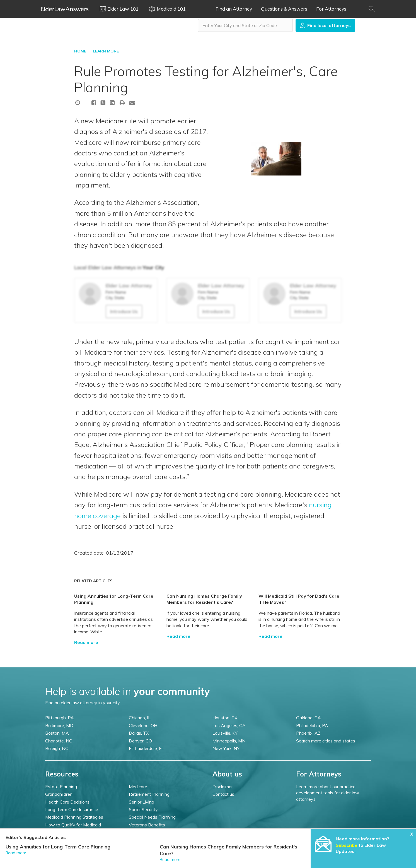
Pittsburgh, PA (60, 718)
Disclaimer (223, 787)
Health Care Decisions (67, 802)
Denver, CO (140, 741)
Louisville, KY (225, 733)
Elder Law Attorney (129, 286)
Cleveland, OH (143, 725)
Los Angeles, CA (229, 725)
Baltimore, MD (59, 725)
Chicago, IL (140, 718)
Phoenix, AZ (308, 733)
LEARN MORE (106, 51)
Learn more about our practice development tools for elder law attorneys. (328, 793)
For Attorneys (331, 9)
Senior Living (142, 802)
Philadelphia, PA (312, 725)
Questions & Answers (284, 9)
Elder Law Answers (65, 9)
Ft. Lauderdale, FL (146, 748)
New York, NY (226, 748)
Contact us (223, 794)
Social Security (143, 809)
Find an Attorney (234, 9)
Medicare (138, 787)
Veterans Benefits (147, 825)
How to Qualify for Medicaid (73, 825)
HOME (80, 51)
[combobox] (245, 25)
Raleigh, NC (57, 748)
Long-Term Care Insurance (72, 809)
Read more (86, 642)
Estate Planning (61, 787)
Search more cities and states (326, 741)
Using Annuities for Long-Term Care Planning (58, 847)
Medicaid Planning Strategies (74, 817)
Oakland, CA (309, 718)
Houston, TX (225, 718)
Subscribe (347, 845)
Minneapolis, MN (229, 741)
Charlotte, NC (59, 741)
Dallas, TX (139, 733)
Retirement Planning (149, 794)
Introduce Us (124, 311)
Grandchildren (59, 794)
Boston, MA (57, 733)
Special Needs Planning (152, 817)
